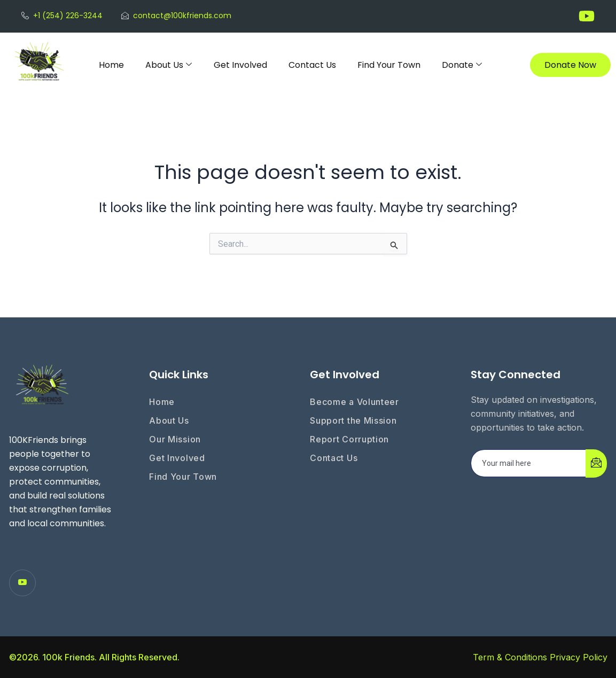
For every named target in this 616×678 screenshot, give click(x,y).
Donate (462, 65)
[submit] (596, 463)
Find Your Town (389, 65)
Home (111, 65)
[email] (529, 463)
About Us (169, 65)
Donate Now (570, 65)
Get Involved (240, 65)
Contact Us (312, 65)
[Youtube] (22, 583)
